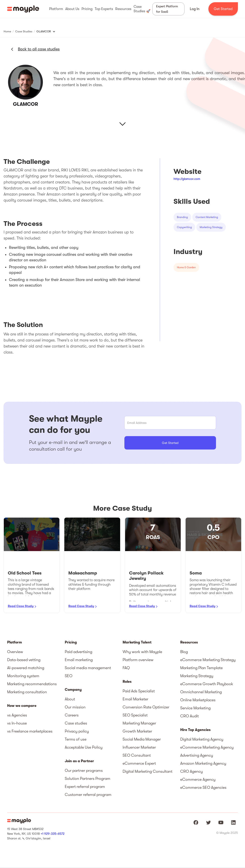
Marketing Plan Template (201, 668)
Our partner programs (84, 770)
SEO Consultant (137, 755)
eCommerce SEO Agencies (203, 787)
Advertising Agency (197, 755)
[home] (23, 9)
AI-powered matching (26, 668)
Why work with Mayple (142, 652)
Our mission (75, 707)
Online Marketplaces (198, 700)
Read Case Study (21, 606)
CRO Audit (190, 716)
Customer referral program (88, 795)
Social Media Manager (142, 739)
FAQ (126, 668)
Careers (72, 715)
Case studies (76, 723)
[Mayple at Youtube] (221, 822)
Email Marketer (135, 699)
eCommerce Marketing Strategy (208, 660)
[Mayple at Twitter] (208, 822)
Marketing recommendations (32, 684)
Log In (195, 9)
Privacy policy (77, 731)
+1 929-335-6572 (53, 834)
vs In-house (17, 723)
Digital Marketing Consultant (148, 771)
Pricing (71, 642)
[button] (56, 9)
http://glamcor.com (187, 179)
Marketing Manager (139, 723)
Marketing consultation (27, 692)
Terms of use (76, 739)
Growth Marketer (137, 731)
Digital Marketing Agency (202, 739)
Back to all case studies (39, 49)
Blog (184, 652)
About (70, 699)
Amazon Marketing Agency (203, 763)
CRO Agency (192, 771)
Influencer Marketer (139, 747)
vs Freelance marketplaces (30, 731)
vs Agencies (17, 715)
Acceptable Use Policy (84, 747)
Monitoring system (23, 676)
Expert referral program (85, 787)
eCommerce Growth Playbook (207, 684)
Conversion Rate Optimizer (146, 707)
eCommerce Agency (198, 779)
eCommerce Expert (139, 763)
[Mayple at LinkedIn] (233, 822)
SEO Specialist (135, 715)
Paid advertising (79, 652)
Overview (15, 652)
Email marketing (79, 660)
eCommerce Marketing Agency (207, 747)
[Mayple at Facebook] (196, 822)
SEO (69, 676)
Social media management (88, 668)
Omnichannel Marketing (201, 692)
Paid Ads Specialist (139, 691)
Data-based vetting (24, 660)
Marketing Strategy (197, 676)
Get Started (223, 9)
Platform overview (138, 660)
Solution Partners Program (88, 778)
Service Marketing (195, 708)
